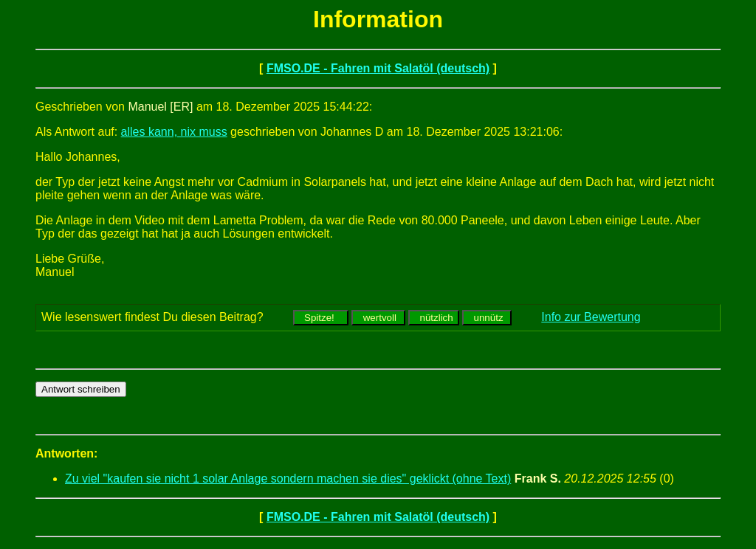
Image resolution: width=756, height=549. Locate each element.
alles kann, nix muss (174, 132)
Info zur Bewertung (591, 317)
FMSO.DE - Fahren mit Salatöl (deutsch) (378, 68)
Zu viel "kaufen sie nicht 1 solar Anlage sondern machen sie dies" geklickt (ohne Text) (288, 479)
